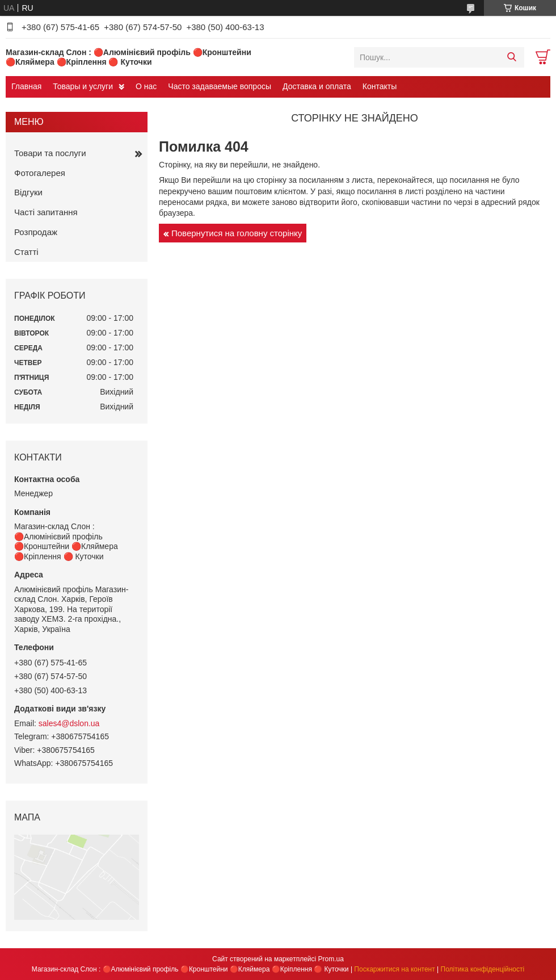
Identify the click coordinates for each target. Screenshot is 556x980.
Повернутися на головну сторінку (237, 233)
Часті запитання (46, 212)
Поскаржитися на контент (394, 969)
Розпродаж (36, 232)
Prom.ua (331, 959)
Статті (26, 252)
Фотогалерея (40, 173)
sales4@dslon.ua (69, 723)
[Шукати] (511, 57)
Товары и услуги (83, 86)
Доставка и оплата (317, 86)
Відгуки (28, 192)
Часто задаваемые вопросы (220, 86)
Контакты (380, 86)
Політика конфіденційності (483, 969)
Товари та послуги (50, 153)
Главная (26, 86)
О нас (146, 86)
